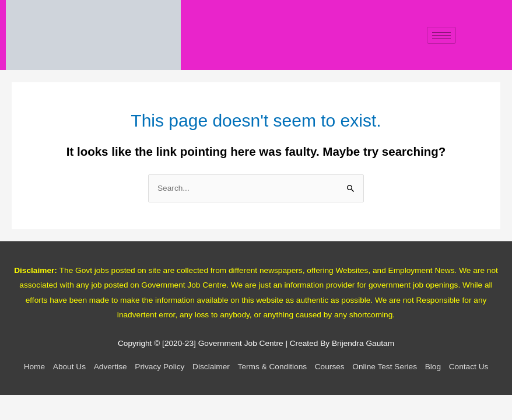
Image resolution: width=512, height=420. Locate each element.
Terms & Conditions (273, 367)
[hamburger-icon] (441, 35)
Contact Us (469, 367)
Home (34, 367)
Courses (330, 367)
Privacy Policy (159, 367)
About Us (69, 367)
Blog (433, 367)
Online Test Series (385, 367)
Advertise (111, 367)
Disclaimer (211, 367)
